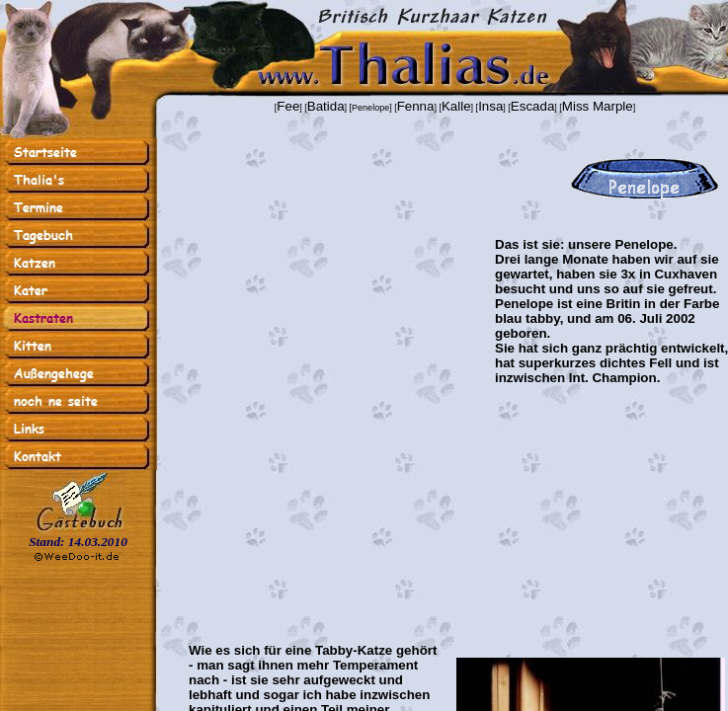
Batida (326, 106)
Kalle (456, 106)
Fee (288, 106)
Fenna (416, 106)
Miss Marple (598, 106)
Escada (532, 106)
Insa (490, 106)
